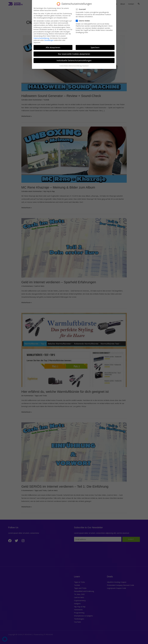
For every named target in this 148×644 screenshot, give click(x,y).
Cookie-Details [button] (64, 65)
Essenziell (81, 9)
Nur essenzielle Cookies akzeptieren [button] (74, 53)
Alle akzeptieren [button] (53, 47)
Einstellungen (49, 40)
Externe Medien (83, 20)
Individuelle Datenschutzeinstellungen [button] (74, 60)
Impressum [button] (85, 65)
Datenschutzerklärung (41, 37)
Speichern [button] (95, 47)
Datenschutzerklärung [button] (75, 65)
